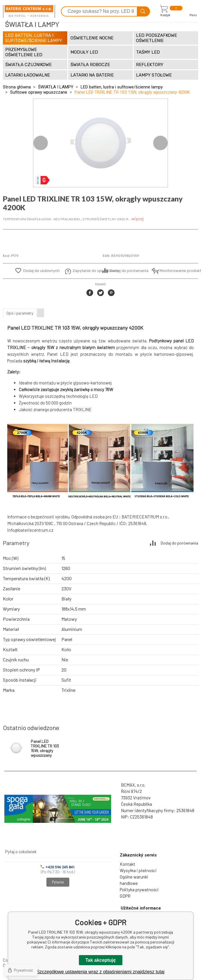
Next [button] (160, 143)
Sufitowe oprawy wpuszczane (39, 92)
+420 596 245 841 (58, 867)
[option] (100, 143)
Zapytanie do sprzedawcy (87, 271)
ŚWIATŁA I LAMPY (56, 87)
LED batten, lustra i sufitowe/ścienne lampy (122, 87)
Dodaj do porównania (129, 271)
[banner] (29, 11)
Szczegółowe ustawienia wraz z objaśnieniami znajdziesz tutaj (100, 972)
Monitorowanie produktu (174, 271)
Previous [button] (41, 143)
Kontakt (127, 864)
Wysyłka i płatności (138, 870)
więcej (137, 219)
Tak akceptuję (100, 960)
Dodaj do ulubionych (41, 271)
